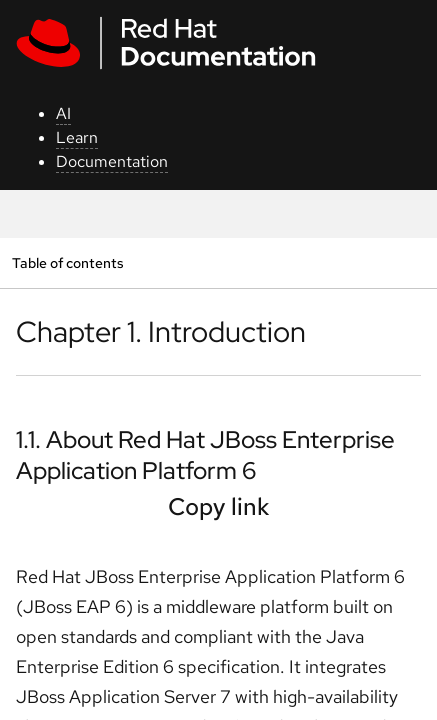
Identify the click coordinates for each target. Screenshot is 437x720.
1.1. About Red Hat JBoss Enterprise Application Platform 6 (205, 455)
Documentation (112, 161)
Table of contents (67, 262)
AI (63, 113)
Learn (77, 137)
